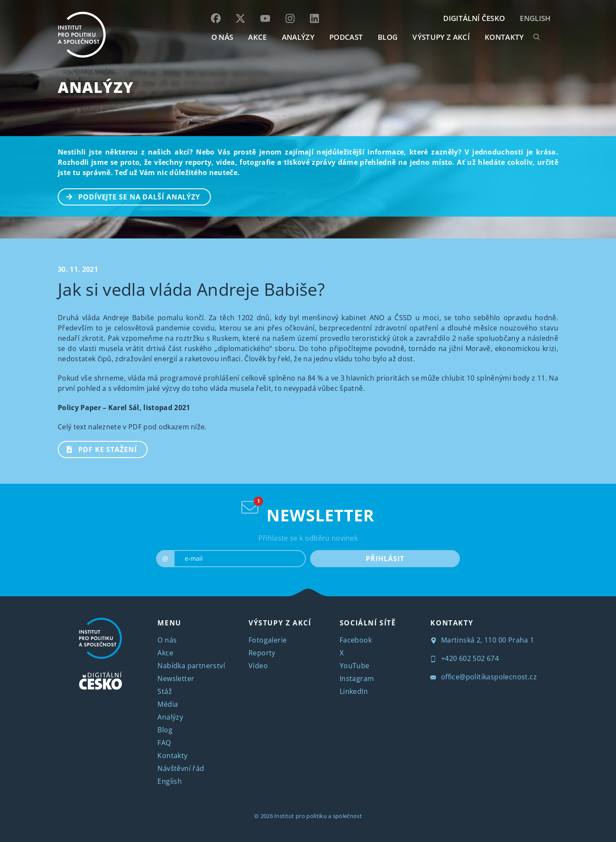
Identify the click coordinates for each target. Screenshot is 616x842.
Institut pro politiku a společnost (318, 816)
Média (168, 704)
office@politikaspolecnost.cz (484, 677)
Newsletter (176, 678)
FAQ (164, 743)
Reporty (262, 653)
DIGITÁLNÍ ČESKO (474, 18)
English (535, 18)
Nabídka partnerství (191, 666)
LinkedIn (354, 691)
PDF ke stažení (98, 449)
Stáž (165, 691)
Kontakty (172, 756)
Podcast (346, 37)
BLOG (388, 37)
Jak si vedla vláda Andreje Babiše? (191, 289)
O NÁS (222, 37)
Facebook (356, 640)
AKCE (257, 37)
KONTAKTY (504, 37)
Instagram (357, 678)
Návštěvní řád (181, 768)
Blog (165, 730)
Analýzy (298, 37)
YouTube (355, 666)
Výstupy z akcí (441, 37)
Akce (165, 653)
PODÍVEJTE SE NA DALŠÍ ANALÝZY (129, 196)
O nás (167, 640)
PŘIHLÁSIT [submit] (385, 559)
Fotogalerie (268, 640)
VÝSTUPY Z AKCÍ (280, 623)
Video (258, 666)
